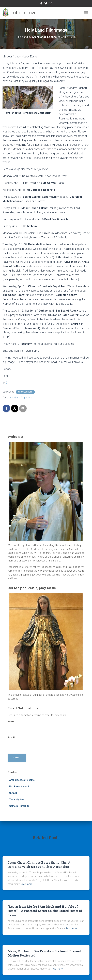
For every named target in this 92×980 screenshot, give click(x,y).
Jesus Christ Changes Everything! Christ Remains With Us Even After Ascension (39, 865)
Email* (21, 741)
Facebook (41, 4)
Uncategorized (25, 392)
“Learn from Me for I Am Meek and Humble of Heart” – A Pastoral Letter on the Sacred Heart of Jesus (45, 911)
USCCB (13, 793)
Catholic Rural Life (19, 806)
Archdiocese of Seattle (22, 780)
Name (21, 725)
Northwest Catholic (20, 787)
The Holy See (16, 800)
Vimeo (50, 4)
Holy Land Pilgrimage (21, 398)
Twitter (46, 4)
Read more (26, 884)
